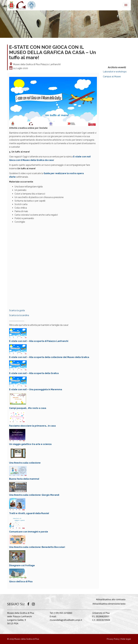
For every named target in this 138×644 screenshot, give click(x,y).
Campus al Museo (112, 77)
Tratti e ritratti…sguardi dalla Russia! (29, 513)
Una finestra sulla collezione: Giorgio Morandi (34, 495)
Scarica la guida (17, 310)
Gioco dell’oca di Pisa (21, 582)
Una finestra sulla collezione (25, 463)
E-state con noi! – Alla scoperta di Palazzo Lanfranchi (39, 341)
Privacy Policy (113, 639)
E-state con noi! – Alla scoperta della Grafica (34, 373)
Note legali (126, 639)
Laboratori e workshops (115, 72)
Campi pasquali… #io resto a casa (28, 408)
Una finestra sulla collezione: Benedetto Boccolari (37, 547)
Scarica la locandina (19, 315)
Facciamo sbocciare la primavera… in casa (32, 426)
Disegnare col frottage (22, 565)
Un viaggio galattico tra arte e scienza (30, 444)
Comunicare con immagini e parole (29, 532)
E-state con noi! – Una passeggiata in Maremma (36, 389)
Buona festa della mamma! (24, 479)
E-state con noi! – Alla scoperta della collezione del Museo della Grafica (49, 357)
